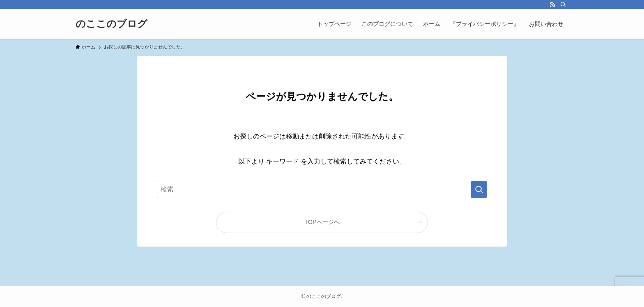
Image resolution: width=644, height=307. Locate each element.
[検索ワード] (322, 189)
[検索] (563, 5)
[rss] (552, 5)
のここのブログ (112, 24)
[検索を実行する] (479, 189)
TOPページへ (322, 222)
